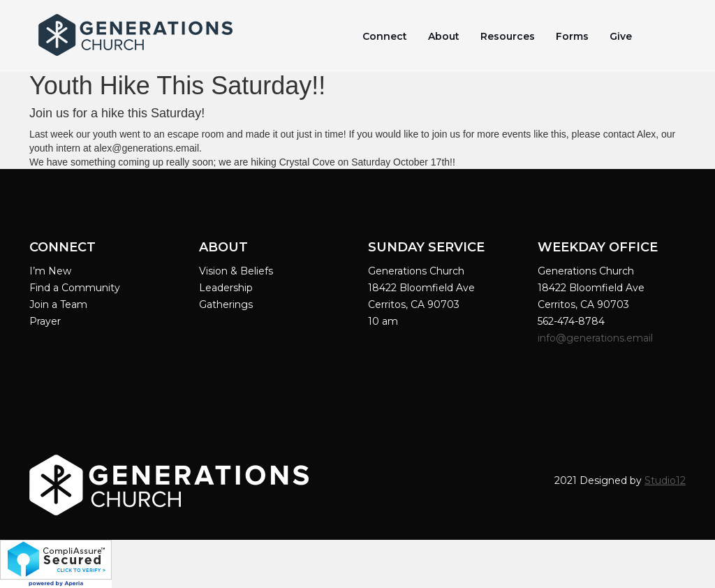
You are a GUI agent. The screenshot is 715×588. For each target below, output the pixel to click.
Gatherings (226, 304)
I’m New (50, 271)
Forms (572, 36)
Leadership (226, 288)
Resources (508, 36)
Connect (385, 36)
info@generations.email (597, 338)
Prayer (45, 321)
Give (621, 36)
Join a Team (58, 304)
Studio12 (665, 480)
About (444, 36)
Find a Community (75, 288)
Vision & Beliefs (236, 271)
